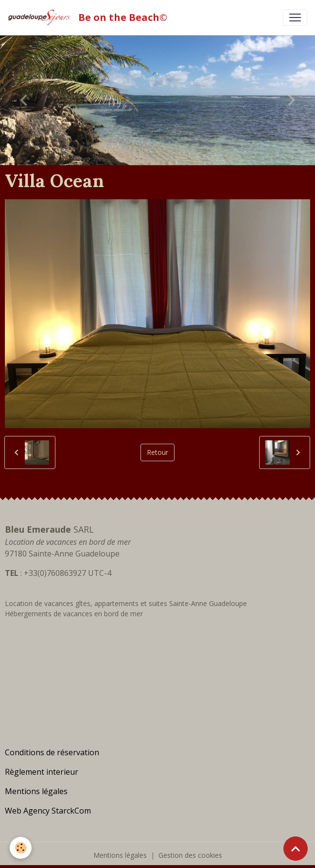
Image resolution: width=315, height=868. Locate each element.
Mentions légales (120, 855)
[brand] (89, 17)
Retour (157, 452)
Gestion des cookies (190, 855)
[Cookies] (21, 848)
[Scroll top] (296, 849)
